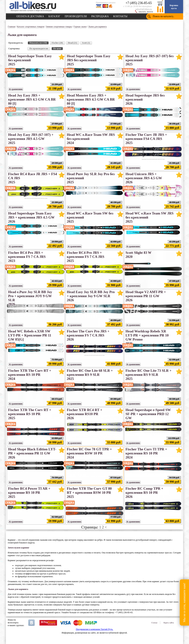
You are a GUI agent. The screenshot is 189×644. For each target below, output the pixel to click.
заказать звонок (146, 12)
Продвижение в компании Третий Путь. (94, 629)
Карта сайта (169, 623)
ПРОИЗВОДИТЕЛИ (76, 16)
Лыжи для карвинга (97, 27)
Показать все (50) (38, 43)
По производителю (39, 49)
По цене (57, 49)
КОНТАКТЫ (120, 16)
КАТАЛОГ (54, 16)
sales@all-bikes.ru (144, 9)
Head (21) (73, 43)
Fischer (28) (57, 43)
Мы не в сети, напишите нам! (184, 602)
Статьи (154, 623)
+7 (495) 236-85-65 (139, 3)
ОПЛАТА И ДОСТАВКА (30, 16)
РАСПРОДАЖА (100, 16)
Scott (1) (86, 43)
